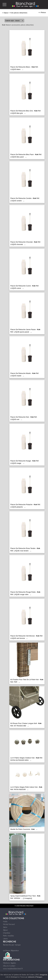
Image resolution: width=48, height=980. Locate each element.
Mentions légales (10, 963)
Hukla (5, 921)
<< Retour (42, 12)
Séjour (6, 13)
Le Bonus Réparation (11, 950)
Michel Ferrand (9, 924)
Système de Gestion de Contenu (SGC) (30, 975)
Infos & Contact (9, 966)
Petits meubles (9, 936)
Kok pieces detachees (19, 13)
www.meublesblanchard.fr (13, 969)
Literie (5, 939)
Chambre (7, 933)
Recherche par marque (12, 945)
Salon (5, 927)
